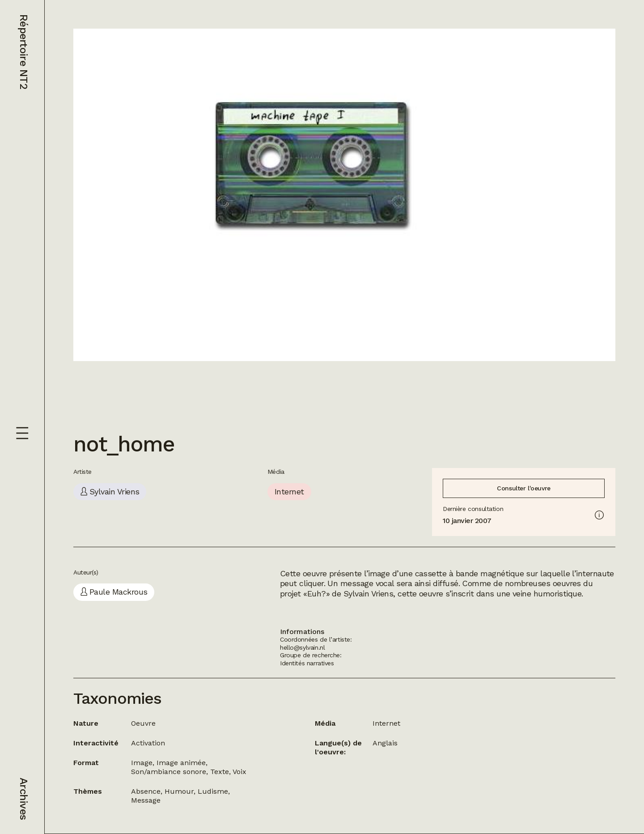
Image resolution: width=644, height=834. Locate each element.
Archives (24, 799)
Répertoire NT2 (24, 52)
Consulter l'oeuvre (523, 488)
